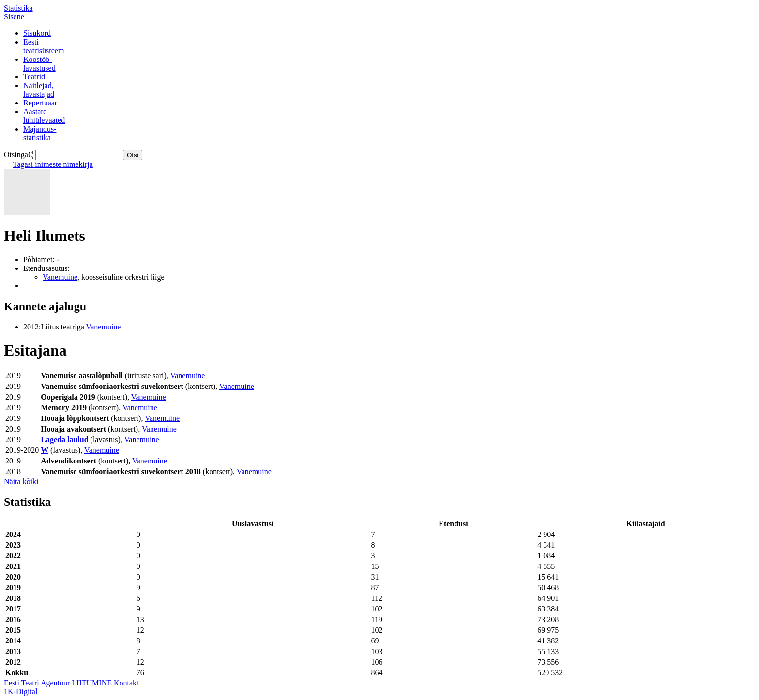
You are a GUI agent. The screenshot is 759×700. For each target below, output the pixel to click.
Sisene (14, 17)
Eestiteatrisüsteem (44, 46)
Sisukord (37, 33)
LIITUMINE (92, 683)
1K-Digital (21, 692)
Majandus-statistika (40, 133)
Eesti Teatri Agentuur (37, 683)
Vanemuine (60, 277)
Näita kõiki (21, 482)
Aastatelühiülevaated (44, 116)
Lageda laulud (64, 439)
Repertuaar (40, 103)
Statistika (18, 8)
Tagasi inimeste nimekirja (53, 164)
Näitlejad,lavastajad (39, 90)
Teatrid (34, 77)
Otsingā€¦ (19, 155)
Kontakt (126, 683)
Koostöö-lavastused (39, 64)
